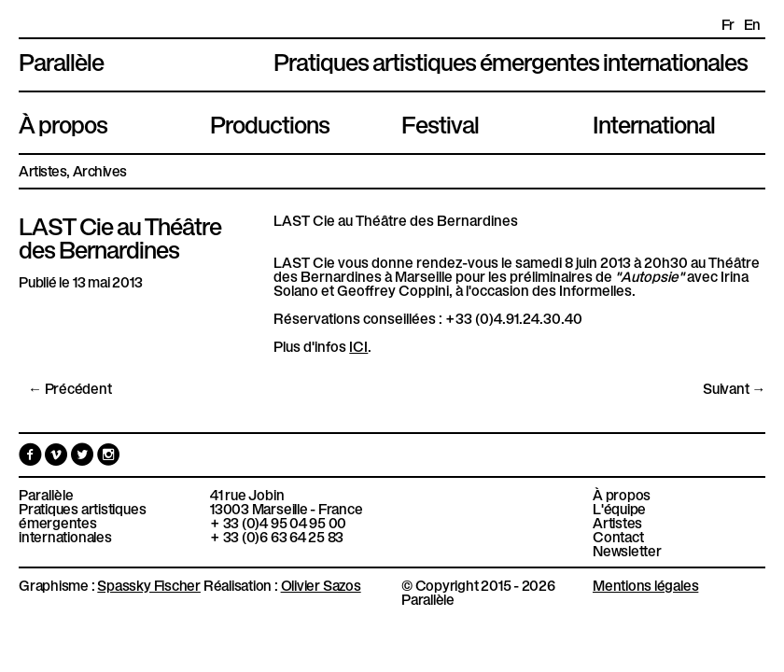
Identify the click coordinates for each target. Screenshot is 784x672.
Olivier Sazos (321, 584)
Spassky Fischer (149, 584)
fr (728, 24)
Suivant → (734, 388)
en (752, 24)
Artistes (42, 170)
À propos (63, 122)
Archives (100, 170)
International (654, 122)
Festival (440, 122)
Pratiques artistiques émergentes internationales (82, 522)
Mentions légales (645, 584)
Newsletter (627, 550)
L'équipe (619, 508)
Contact (618, 536)
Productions (270, 122)
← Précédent (70, 388)
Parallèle (61, 60)
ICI (358, 345)
